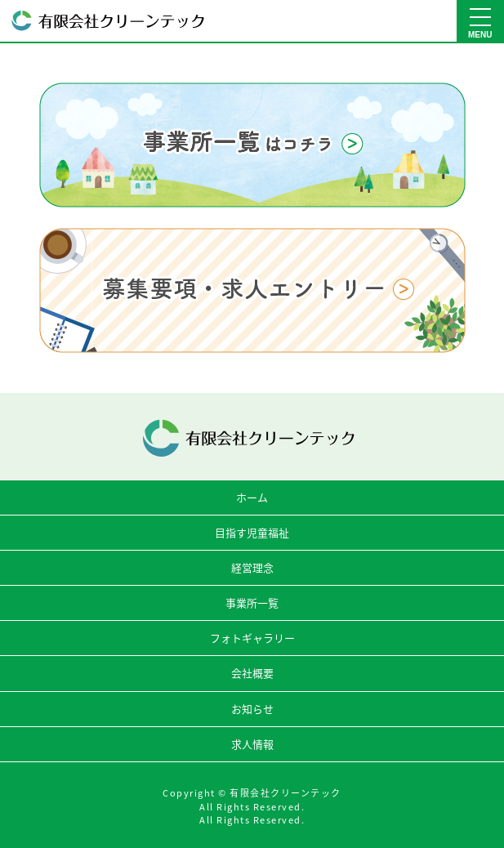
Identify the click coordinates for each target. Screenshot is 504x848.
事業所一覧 (252, 603)
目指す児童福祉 (252, 532)
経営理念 (252, 567)
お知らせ (252, 709)
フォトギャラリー (252, 638)
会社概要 (252, 673)
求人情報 (252, 744)
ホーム (252, 497)
